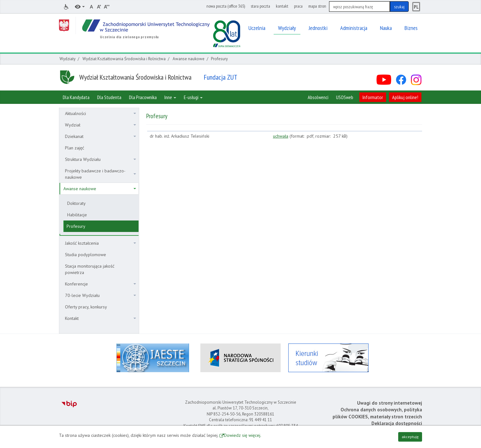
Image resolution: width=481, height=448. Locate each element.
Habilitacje (77, 215)
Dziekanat (101, 136)
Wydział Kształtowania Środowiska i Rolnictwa (124, 59)
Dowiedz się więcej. (243, 435)
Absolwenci (318, 97)
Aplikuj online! (405, 97)
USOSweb (345, 97)
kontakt (282, 6)
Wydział (101, 125)
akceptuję (410, 437)
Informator (373, 97)
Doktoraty (76, 203)
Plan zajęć (75, 148)
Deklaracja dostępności (397, 423)
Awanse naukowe (189, 59)
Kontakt (101, 318)
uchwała (281, 136)
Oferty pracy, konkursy (86, 307)
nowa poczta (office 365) (226, 6)
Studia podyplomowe (86, 255)
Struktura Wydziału (101, 159)
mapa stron (317, 6)
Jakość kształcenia (101, 243)
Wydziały (68, 59)
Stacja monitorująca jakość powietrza (90, 269)
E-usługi (193, 97)
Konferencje (101, 284)
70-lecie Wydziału (101, 295)
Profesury (76, 226)
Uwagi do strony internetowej (390, 403)
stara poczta (260, 6)
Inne (170, 97)
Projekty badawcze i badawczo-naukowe (101, 174)
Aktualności (101, 113)
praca (298, 6)
